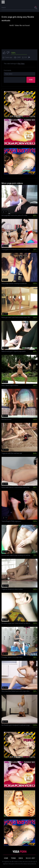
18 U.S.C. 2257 (30, 858)
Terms (13, 858)
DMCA (21, 858)
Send (31, 80)
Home (6, 858)
